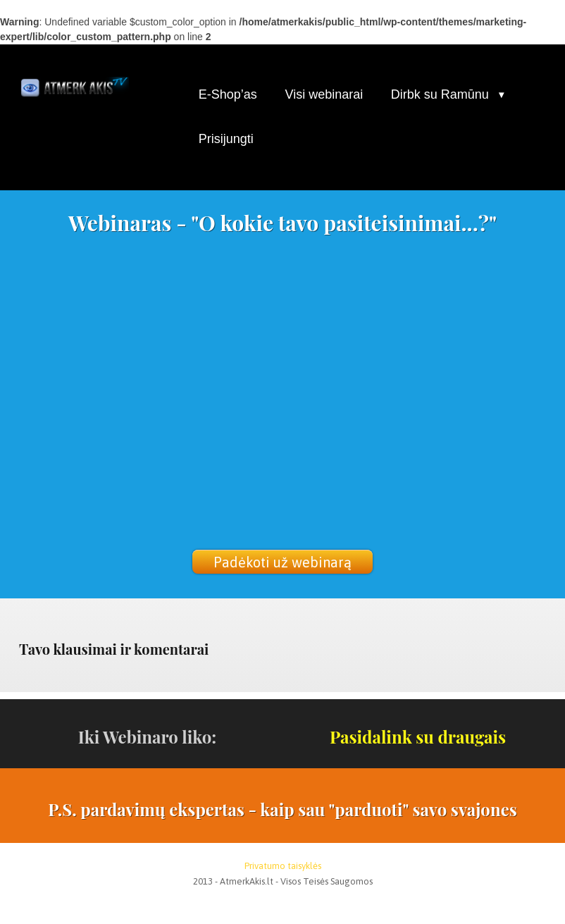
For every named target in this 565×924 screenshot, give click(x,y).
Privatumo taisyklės (283, 866)
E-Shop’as (228, 94)
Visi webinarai (324, 94)
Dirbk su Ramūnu (440, 94)
